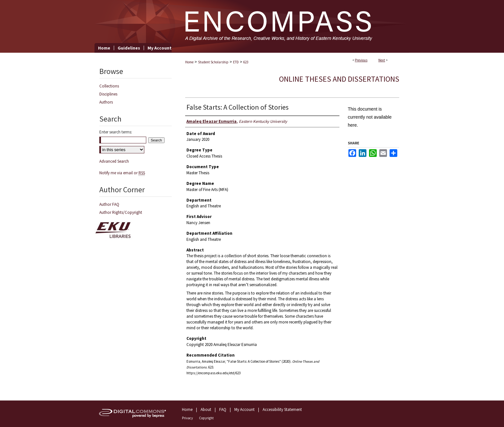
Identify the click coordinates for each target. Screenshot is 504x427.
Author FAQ (109, 204)
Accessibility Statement (282, 409)
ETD (236, 62)
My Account (244, 409)
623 (246, 62)
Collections (109, 86)
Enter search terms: (116, 132)
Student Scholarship (213, 62)
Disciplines (108, 94)
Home (189, 62)
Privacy (187, 418)
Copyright (206, 418)
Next (382, 60)
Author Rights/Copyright (121, 212)
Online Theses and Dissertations (339, 79)
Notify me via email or (122, 173)
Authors (106, 102)
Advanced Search (114, 161)
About (206, 409)
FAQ (223, 409)
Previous (361, 60)
